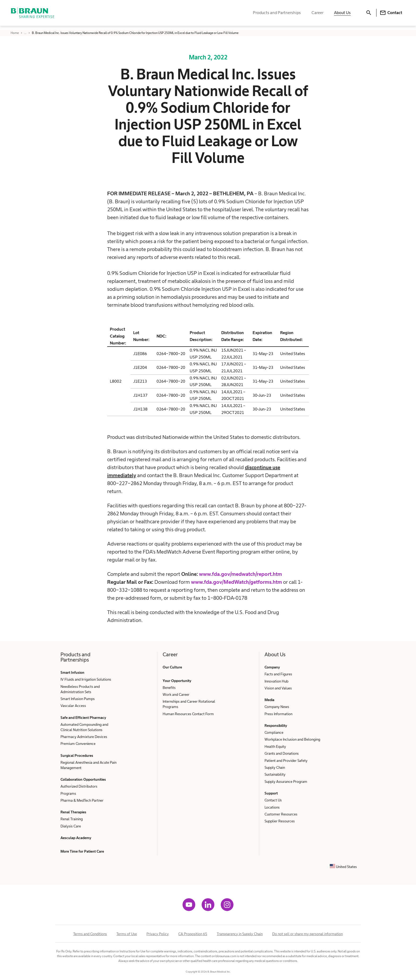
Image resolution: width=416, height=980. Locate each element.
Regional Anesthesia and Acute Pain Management (88, 765)
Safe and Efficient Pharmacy (83, 718)
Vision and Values (278, 688)
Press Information (278, 714)
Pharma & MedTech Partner (82, 800)
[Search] (369, 15)
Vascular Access (73, 706)
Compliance (274, 732)
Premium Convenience (78, 744)
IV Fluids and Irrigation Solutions (86, 679)
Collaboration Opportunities (83, 779)
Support (271, 793)
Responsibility (276, 726)
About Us (342, 15)
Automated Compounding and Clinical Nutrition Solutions (84, 727)
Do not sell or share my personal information (307, 934)
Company (272, 667)
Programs (68, 793)
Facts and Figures (278, 674)
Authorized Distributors (79, 786)
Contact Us (273, 800)
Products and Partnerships (277, 15)
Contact (391, 15)
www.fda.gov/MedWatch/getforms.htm (237, 582)
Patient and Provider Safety (286, 761)
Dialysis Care (71, 826)
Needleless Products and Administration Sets (80, 689)
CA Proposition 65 (193, 934)
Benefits (169, 688)
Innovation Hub (276, 681)
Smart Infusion (72, 672)
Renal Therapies (73, 812)
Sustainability (275, 774)
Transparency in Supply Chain (240, 934)
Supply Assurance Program (286, 782)
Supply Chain (275, 767)
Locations (272, 807)
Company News (277, 707)
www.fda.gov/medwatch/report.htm (241, 574)
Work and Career (176, 694)
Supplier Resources (280, 821)
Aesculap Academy (76, 838)
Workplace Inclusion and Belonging (292, 739)
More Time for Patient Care (82, 851)
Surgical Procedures (77, 755)
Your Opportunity (177, 681)
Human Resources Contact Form (188, 714)
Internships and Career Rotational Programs (189, 704)
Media (269, 700)
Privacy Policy (158, 934)
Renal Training (72, 819)
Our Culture (172, 667)
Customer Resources (281, 814)
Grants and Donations (282, 753)
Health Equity (275, 746)
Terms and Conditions (90, 934)
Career (317, 15)
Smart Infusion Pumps (78, 699)
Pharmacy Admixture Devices (84, 737)
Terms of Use (127, 934)
